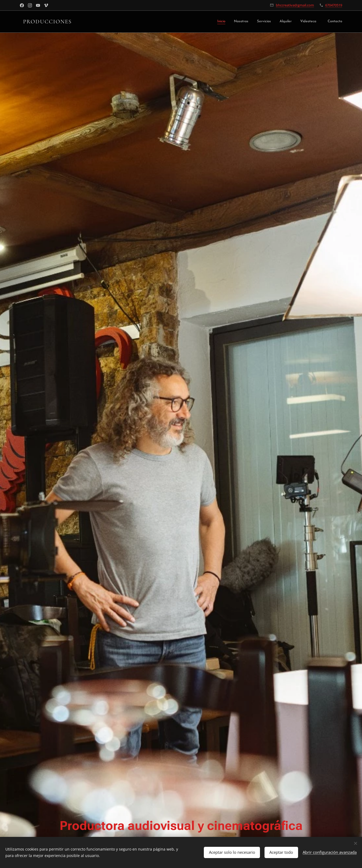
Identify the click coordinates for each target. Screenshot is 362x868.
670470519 (334, 5)
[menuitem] (228, 22)
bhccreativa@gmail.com (295, 5)
